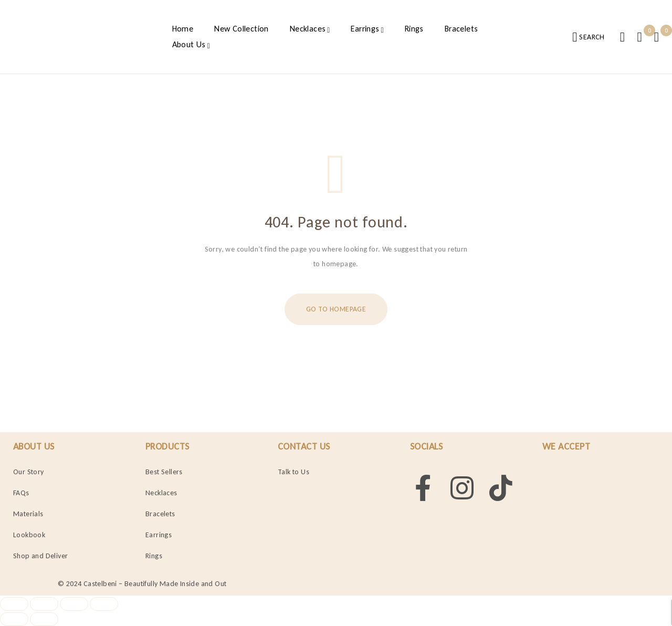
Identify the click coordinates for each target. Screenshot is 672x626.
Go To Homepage (336, 309)
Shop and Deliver (40, 556)
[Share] (75, 604)
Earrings (159, 535)
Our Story (29, 472)
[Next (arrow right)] (44, 619)
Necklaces (161, 493)
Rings (154, 556)
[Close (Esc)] (104, 604)
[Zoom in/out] (14, 604)
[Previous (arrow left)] (14, 619)
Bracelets (160, 514)
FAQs (21, 493)
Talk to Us (293, 472)
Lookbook (29, 535)
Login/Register (622, 37)
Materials (28, 514)
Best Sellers (164, 472)
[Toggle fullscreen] (44, 604)
